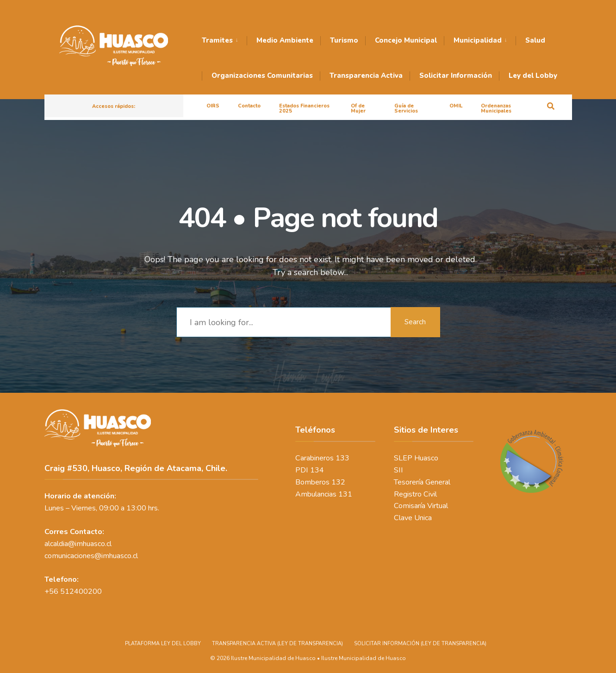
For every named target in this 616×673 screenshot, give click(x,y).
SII (398, 468)
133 (342, 456)
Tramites (217, 40)
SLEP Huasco (416, 456)
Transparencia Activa (366, 75)
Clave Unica (413, 516)
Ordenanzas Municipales (496, 108)
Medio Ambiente (285, 40)
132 (338, 480)
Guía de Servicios (406, 108)
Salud (535, 40)
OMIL (456, 106)
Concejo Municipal (406, 40)
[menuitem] (224, 41)
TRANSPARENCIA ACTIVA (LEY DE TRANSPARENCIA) (277, 640)
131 (345, 492)
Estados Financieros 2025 (304, 108)
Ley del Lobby (533, 75)
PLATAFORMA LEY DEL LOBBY (163, 640)
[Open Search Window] (550, 105)
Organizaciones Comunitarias (262, 75)
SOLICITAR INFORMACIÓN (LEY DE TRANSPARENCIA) (420, 640)
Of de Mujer (358, 108)
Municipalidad (478, 40)
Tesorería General (422, 480)
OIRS (213, 106)
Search (415, 320)
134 (317, 468)
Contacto (249, 106)
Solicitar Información (456, 75)
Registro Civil (415, 492)
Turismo (344, 40)
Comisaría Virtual (421, 504)
